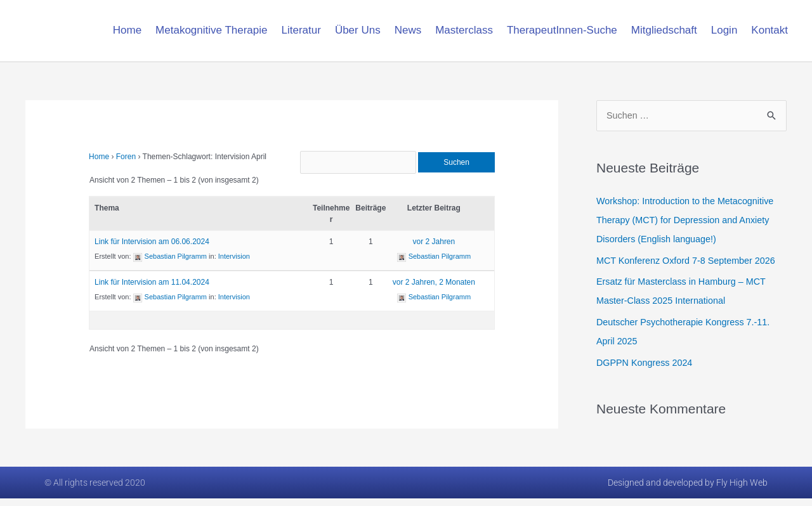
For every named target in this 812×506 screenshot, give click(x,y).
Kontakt (769, 30)
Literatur (301, 30)
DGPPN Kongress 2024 (646, 363)
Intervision (234, 264)
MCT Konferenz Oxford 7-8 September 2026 (690, 261)
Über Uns (358, 30)
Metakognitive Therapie (211, 30)
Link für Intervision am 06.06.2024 (152, 250)
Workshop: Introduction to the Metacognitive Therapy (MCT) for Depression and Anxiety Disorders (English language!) (689, 220)
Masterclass (464, 30)
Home (127, 30)
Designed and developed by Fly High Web (688, 490)
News (408, 30)
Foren (126, 157)
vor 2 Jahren (434, 250)
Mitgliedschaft (664, 30)
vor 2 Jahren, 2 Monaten (434, 290)
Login (724, 30)
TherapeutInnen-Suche (562, 30)
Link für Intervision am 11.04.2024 (152, 290)
